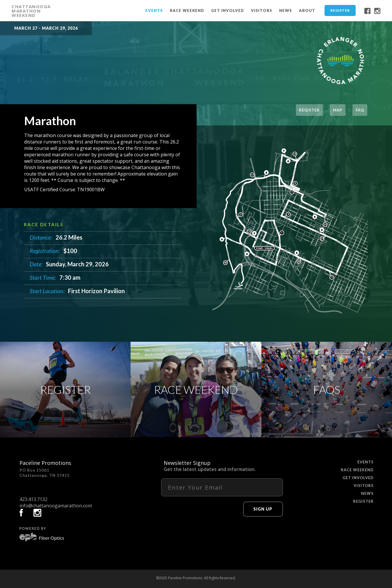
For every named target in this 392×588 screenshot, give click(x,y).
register (309, 110)
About (307, 10)
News (286, 10)
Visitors (262, 10)
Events (154, 10)
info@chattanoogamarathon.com (56, 506)
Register (340, 10)
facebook (367, 11)
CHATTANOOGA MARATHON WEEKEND (31, 11)
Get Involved (228, 10)
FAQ (360, 110)
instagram (377, 11)
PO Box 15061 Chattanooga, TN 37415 (45, 473)
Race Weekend (187, 10)
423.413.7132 (33, 499)
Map (338, 110)
